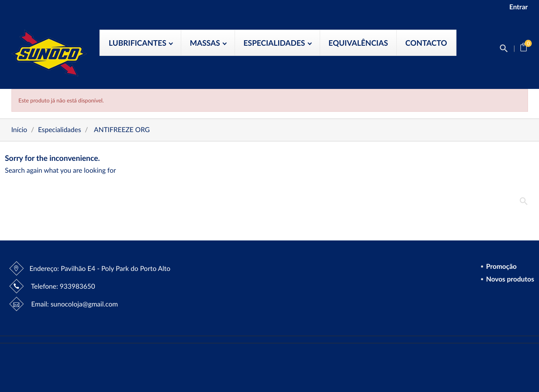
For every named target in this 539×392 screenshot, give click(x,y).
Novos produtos (509, 280)
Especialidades (275, 43)
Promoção (500, 267)
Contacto (426, 43)
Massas (206, 43)
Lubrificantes (138, 43)
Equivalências (358, 43)
